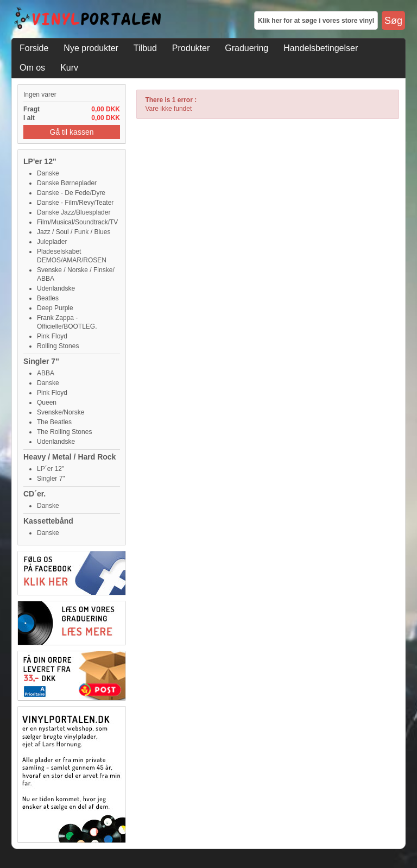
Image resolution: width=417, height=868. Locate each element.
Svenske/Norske (61, 412)
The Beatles (54, 422)
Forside (34, 48)
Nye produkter (91, 48)
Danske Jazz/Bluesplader (74, 212)
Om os (32, 68)
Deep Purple (55, 308)
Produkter (191, 48)
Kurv (69, 68)
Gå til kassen (72, 132)
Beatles (48, 298)
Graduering (247, 48)
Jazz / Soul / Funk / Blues (74, 232)
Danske (48, 173)
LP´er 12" (50, 469)
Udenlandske (56, 288)
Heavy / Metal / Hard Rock (69, 457)
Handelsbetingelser (321, 48)
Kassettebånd (48, 521)
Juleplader (52, 242)
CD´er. (34, 494)
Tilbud (145, 48)
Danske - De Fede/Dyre (71, 193)
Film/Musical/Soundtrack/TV (77, 222)
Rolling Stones (58, 346)
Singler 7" (41, 361)
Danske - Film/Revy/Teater (75, 203)
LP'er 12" (40, 161)
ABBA (46, 373)
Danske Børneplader (67, 183)
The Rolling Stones (64, 432)
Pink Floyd (52, 336)
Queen (47, 402)
